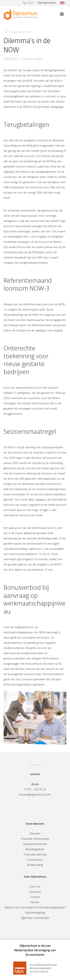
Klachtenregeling (35, 913)
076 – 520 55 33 (36, 789)
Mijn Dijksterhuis (47, 3)
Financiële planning (35, 854)
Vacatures (35, 892)
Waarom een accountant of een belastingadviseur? (35, 907)
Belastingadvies (35, 849)
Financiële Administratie (35, 839)
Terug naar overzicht (21, 32)
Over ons (35, 886)
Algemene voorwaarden (35, 918)
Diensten (35, 834)
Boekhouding (35, 865)
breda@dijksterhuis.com (36, 795)
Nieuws (35, 902)
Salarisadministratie (35, 844)
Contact (29, 3)
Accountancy (35, 860)
